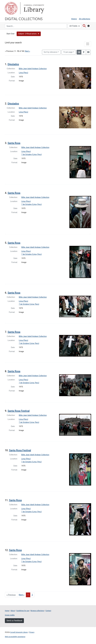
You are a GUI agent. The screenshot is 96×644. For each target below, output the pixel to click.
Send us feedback (14, 621)
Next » (27, 51)
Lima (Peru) (24, 73)
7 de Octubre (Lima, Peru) (32, 155)
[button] (29, 34)
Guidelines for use (23, 611)
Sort (50, 52)
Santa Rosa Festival (19, 411)
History (74, 19)
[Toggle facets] (88, 44)
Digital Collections (24, 19)
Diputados (13, 64)
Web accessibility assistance (15, 637)
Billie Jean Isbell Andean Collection (33, 69)
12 (68, 52)
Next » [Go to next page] (22, 595)
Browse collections (37, 611)
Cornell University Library (19, 632)
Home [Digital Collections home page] (7, 611)
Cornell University (11, 8)
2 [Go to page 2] (32, 595)
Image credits (10, 615)
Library (34, 8)
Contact (48, 611)
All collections (84, 19)
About (13, 611)
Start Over (10, 34)
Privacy (32, 632)
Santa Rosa (14, 143)
